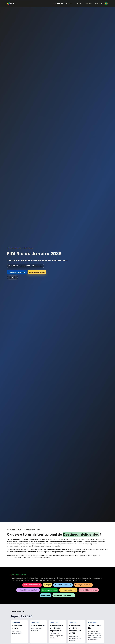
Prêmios (79, 3)
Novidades (99, 3)
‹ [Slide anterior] (9, 277)
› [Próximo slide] (16, 277)
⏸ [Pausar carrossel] (13, 278)
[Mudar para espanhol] (106, 3)
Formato (69, 3)
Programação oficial (37, 272)
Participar (88, 3)
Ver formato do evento (17, 272)
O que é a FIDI (58, 3)
